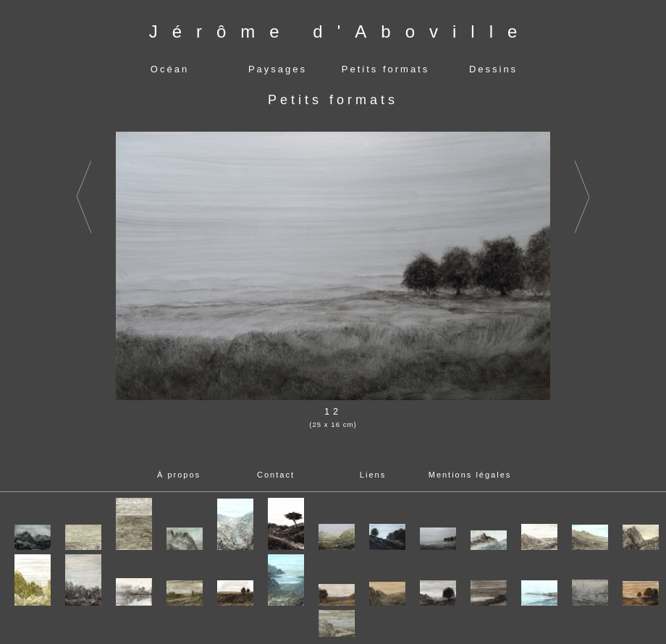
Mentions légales (470, 475)
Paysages (278, 69)
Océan (170, 69)
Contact (276, 475)
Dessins (493, 69)
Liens (373, 475)
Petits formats (385, 69)
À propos (179, 475)
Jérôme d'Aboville (341, 31)
